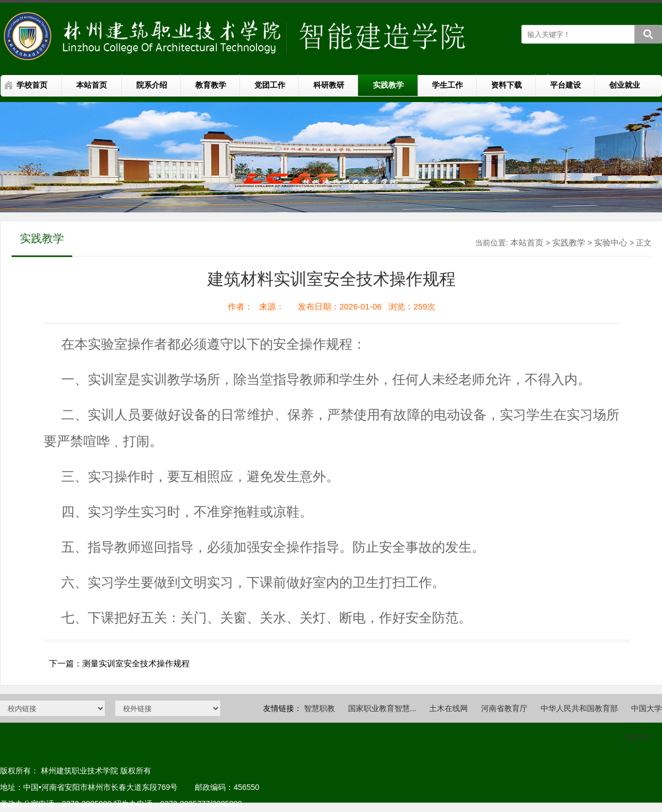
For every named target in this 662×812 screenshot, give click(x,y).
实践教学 (388, 85)
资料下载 (506, 85)
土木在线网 (449, 708)
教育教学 (211, 85)
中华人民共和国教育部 (579, 708)
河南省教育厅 (504, 708)
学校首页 (32, 85)
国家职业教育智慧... (382, 708)
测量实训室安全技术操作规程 (136, 663)
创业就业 (624, 85)
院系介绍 (152, 85)
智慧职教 (319, 708)
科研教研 (329, 85)
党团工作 (270, 85)
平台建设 (565, 85)
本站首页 (92, 85)
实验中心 (611, 242)
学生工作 (447, 85)
